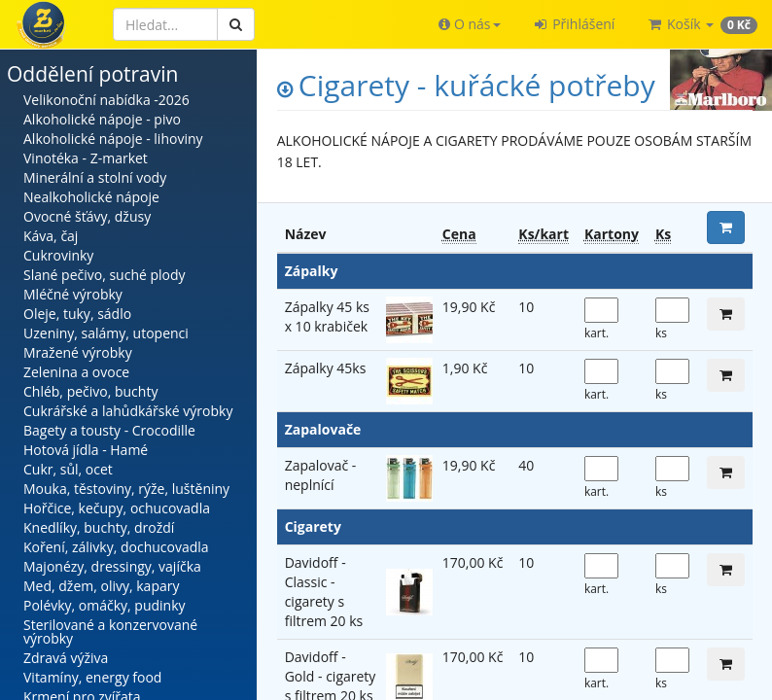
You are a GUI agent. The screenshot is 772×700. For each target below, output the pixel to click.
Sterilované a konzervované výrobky (110, 631)
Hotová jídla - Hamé (86, 450)
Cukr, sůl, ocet (68, 469)
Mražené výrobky (78, 352)
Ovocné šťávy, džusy (87, 216)
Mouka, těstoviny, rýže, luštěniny (126, 489)
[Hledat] (165, 24)
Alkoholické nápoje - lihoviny (113, 139)
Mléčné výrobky (73, 294)
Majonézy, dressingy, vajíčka (112, 566)
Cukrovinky (58, 255)
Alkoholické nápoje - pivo (102, 119)
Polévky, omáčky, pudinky (105, 605)
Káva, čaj (51, 236)
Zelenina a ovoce (76, 372)
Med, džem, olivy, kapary (101, 586)
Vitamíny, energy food (92, 677)
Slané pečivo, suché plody (105, 275)
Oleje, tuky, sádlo (77, 314)
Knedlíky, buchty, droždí (99, 527)
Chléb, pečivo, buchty (90, 391)
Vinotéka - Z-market (86, 158)
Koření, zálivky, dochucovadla (116, 547)
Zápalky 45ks (326, 368)
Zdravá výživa (66, 658)
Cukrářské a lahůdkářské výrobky (128, 411)
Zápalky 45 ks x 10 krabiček (327, 316)
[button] (469, 24)
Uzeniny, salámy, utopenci (106, 333)
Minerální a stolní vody (95, 177)
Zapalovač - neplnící (321, 475)
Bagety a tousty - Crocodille (109, 430)
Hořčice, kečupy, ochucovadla (117, 508)
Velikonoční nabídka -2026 (106, 100)
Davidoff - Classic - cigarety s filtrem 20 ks (324, 592)
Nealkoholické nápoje (91, 197)
